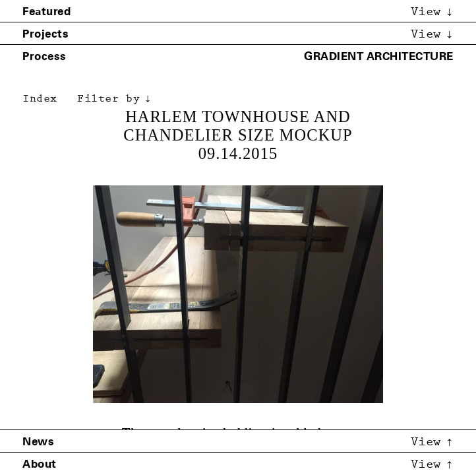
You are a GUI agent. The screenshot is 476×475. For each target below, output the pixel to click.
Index (40, 99)
